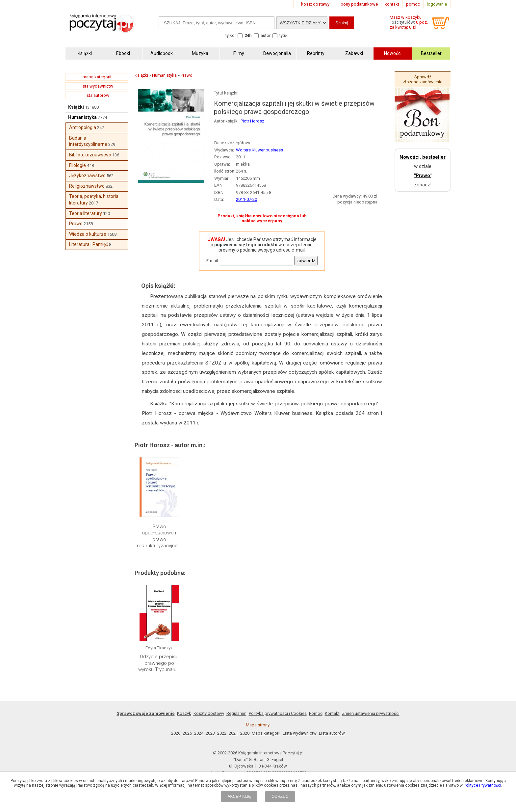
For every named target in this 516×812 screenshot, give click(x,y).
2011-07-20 (246, 199)
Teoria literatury (86, 213)
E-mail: (213, 261)
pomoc (413, 4)
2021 (233, 733)
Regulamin (236, 713)
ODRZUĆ (280, 797)
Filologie (77, 165)
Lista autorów (332, 733)
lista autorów (97, 95)
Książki (76, 107)
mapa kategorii (97, 77)
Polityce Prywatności (482, 785)
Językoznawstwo (87, 176)
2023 (210, 733)
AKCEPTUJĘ (239, 797)
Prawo (76, 224)
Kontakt (332, 713)
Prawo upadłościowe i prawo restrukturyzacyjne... (159, 536)
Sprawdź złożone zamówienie (423, 79)
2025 (187, 733)
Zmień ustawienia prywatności (371, 713)
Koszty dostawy (209, 713)
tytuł (284, 35)
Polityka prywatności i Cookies (278, 713)
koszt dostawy (315, 4)
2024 (199, 733)
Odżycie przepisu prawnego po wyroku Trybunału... (159, 663)
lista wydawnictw (97, 86)
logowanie (437, 4)
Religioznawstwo (87, 186)
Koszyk (184, 713)
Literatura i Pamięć (89, 244)
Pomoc (316, 713)
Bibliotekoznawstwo (90, 155)
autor (266, 35)
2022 (222, 733)
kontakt (392, 4)
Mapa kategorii (266, 733)
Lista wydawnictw (300, 733)
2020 (245, 733)
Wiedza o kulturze (88, 234)
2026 (176, 733)
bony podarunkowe (359, 4)
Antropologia (83, 127)
